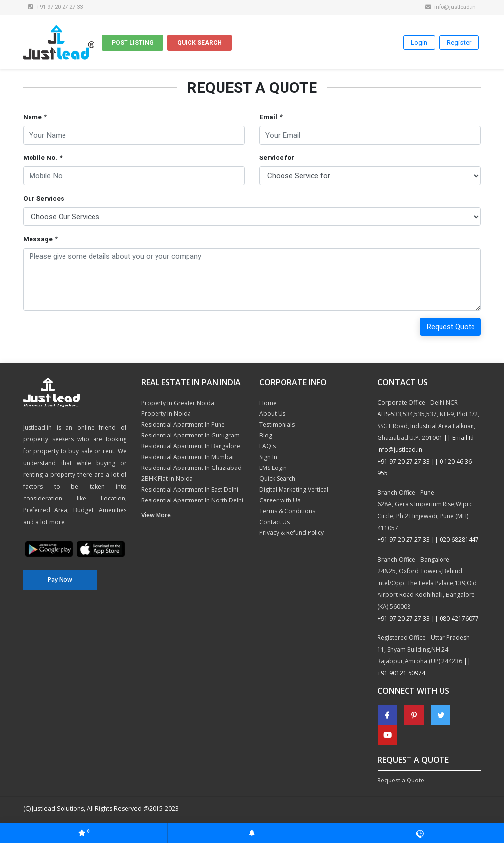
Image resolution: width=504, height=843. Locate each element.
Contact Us (275, 522)
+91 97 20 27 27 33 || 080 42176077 (428, 618)
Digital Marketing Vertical (294, 489)
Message (40, 239)
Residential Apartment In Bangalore (191, 446)
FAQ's (268, 446)
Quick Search (200, 43)
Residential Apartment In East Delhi (190, 489)
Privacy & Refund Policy (292, 533)
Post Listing (133, 43)
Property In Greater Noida (178, 403)
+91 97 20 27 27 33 (404, 461)
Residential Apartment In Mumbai (188, 457)
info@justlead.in (451, 7)
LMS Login (273, 468)
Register (459, 43)
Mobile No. (42, 158)
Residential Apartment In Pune (183, 424)
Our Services (44, 199)
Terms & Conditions (287, 511)
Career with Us (280, 500)
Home (268, 403)
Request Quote (451, 327)
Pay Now (60, 579)
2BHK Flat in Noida (167, 479)
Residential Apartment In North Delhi (192, 500)
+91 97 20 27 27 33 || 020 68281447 (428, 540)
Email (270, 117)
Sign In (268, 457)
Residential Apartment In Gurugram (190, 435)
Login (419, 43)
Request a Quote (401, 780)
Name (35, 117)
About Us (272, 414)
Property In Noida (166, 414)
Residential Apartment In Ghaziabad (191, 468)
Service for (277, 158)
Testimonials (277, 424)
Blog (266, 435)
